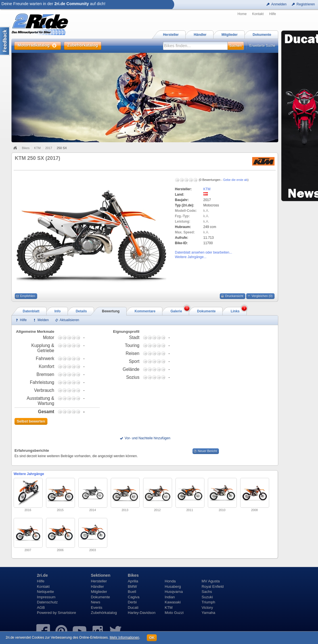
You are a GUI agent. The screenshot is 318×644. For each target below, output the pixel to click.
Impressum (46, 597)
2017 (49, 148)
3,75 (74, 337)
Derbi (132, 602)
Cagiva (134, 597)
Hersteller (99, 581)
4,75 (78, 337)
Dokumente (100, 597)
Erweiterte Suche (262, 46)
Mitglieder (99, 592)
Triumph (208, 602)
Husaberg (173, 586)
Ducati (133, 608)
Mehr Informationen (124, 637)
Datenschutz (47, 602)
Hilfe (273, 14)
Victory (207, 608)
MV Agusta (211, 581)
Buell (132, 592)
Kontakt (258, 14)
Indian (170, 597)
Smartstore (67, 613)
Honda (170, 581)
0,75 (60, 337)
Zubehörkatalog (104, 613)
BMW (132, 586)
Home (242, 14)
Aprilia (133, 581)
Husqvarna (174, 592)
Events (97, 608)
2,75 (69, 337)
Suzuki (207, 597)
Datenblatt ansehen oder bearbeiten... (203, 252)
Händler (97, 586)
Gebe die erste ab (235, 180)
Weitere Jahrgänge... (191, 257)
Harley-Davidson (142, 613)
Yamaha (208, 613)
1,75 (64, 337)
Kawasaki (173, 602)
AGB (41, 608)
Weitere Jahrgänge (29, 474)
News (96, 602)
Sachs (207, 592)
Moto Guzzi (174, 613)
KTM (37, 148)
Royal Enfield (213, 586)
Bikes (26, 148)
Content (5, 41)
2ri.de (42, 575)
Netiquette (45, 592)
